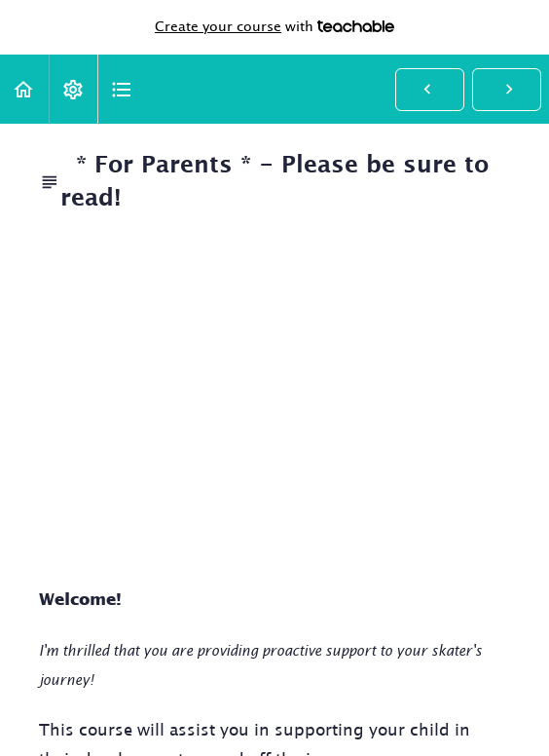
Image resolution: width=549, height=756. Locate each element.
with (274, 27)
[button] (24, 89)
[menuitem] (73, 89)
